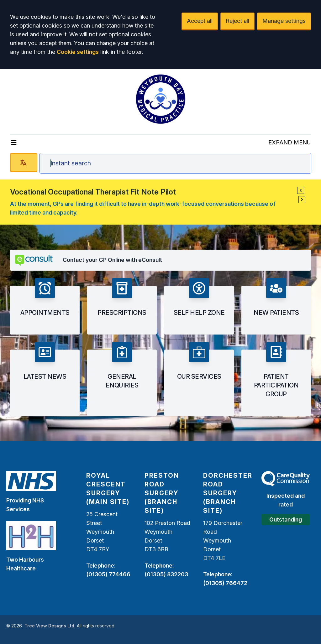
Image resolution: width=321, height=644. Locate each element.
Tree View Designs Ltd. (50, 626)
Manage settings (284, 21)
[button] (301, 190)
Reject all (237, 21)
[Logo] (160, 99)
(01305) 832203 (166, 574)
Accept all (200, 21)
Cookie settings (78, 52)
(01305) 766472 (225, 583)
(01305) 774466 (108, 574)
